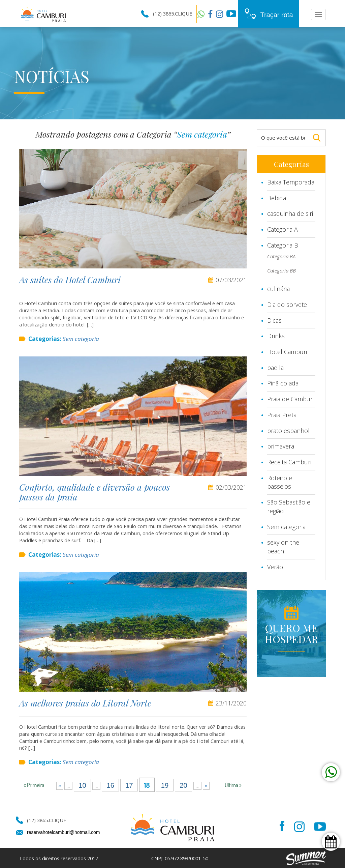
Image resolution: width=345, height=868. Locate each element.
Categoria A (283, 229)
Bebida (277, 198)
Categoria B (283, 245)
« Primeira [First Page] (34, 785)
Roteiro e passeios (280, 482)
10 (82, 785)
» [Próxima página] (206, 786)
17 (129, 785)
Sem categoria (81, 339)
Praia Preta (282, 415)
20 (183, 785)
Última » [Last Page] (233, 785)
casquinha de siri (290, 213)
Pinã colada (283, 383)
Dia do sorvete (287, 305)
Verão (275, 567)
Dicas (274, 320)
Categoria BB (281, 270)
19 (165, 785)
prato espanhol (288, 431)
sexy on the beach (283, 547)
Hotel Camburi (287, 352)
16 (110, 785)
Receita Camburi (289, 462)
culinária (278, 289)
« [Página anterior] (60, 786)
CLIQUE (183, 13)
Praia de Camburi (290, 399)
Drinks (276, 336)
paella (275, 368)
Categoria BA (281, 256)
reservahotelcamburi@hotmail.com (64, 832)
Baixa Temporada (291, 182)
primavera (281, 446)
